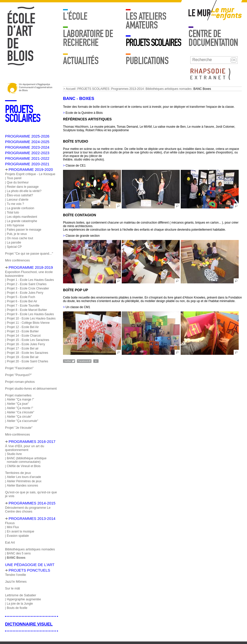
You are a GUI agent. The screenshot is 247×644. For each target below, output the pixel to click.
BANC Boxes (16, 558)
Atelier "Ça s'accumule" (22, 421)
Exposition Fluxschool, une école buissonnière (29, 274)
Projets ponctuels (29, 570)
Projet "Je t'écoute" (19, 428)
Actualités (81, 61)
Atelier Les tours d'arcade (24, 477)
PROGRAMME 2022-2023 (27, 153)
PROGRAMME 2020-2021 (27, 164)
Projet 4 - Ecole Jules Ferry (25, 293)
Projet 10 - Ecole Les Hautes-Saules (31, 318)
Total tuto (13, 212)
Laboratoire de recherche (88, 38)
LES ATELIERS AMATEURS (146, 21)
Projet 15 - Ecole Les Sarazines (28, 340)
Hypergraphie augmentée (24, 599)
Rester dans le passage (23, 187)
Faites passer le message (24, 230)
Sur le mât (12, 588)
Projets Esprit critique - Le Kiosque (30, 174)
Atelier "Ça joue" (18, 404)
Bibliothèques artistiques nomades (168, 89)
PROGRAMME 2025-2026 (27, 136)
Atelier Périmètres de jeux (24, 481)
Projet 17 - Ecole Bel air (23, 348)
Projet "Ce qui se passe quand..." (29, 253)
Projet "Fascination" (19, 368)
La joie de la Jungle (20, 604)
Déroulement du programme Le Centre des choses (28, 509)
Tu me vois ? (15, 204)
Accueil (71, 89)
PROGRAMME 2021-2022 (27, 158)
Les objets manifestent (22, 217)
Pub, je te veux (17, 234)
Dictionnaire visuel (29, 624)
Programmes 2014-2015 (32, 503)
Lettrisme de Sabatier (21, 595)
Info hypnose (16, 225)
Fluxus (10, 523)
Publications (147, 61)
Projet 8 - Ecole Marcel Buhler (27, 310)
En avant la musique (21, 531)
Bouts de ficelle (17, 608)
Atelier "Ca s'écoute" (21, 412)
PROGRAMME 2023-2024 (27, 147)
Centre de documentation (213, 38)
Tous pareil (14, 178)
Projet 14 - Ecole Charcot (24, 336)
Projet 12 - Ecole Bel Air (23, 327)
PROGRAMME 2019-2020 (31, 169)
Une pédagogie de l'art (30, 565)
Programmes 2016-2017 (32, 441)
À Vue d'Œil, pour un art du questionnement (25, 448)
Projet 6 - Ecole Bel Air (22, 301)
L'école (75, 16)
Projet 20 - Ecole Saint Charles (27, 361)
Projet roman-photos (20, 382)
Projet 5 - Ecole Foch (21, 297)
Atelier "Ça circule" (19, 417)
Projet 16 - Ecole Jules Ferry (26, 344)
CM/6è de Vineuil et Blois (24, 466)
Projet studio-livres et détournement (31, 388)
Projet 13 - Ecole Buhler (23, 331)
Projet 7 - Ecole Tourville (23, 306)
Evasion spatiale (18, 536)
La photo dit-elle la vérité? (24, 191)
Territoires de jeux (18, 473)
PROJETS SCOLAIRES (153, 43)
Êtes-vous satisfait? (20, 195)
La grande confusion (21, 208)
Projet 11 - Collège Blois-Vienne (28, 323)
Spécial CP (14, 247)
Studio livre (14, 454)
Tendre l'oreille (16, 575)
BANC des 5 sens (19, 553)
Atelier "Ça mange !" (20, 399)
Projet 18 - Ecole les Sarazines (27, 353)
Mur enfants (227, 14)
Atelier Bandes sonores (22, 486)
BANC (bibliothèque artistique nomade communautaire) (27, 460)
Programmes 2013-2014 (127, 89)
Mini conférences (17, 260)
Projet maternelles (18, 395)
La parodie (14, 243)
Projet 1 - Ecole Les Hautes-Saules (30, 280)
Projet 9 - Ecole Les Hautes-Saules (30, 314)
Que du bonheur (18, 182)
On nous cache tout (20, 238)
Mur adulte (200, 14)
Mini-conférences (18, 434)
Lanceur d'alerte (18, 200)
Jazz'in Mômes (16, 582)
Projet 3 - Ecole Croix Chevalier (28, 288)
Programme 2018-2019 (31, 267)
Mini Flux (13, 527)
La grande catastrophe (22, 221)
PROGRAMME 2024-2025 (27, 142)
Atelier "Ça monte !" (20, 408)
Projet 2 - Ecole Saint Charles (27, 284)
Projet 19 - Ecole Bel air (23, 357)
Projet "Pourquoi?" (18, 375)
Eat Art (10, 542)
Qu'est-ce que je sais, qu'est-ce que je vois (31, 494)
